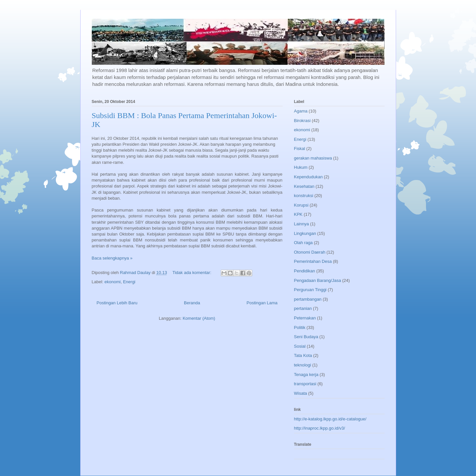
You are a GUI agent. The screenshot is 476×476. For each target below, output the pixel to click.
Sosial (300, 346)
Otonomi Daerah (310, 252)
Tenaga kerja (306, 375)
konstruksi (304, 196)
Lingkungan (305, 233)
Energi (129, 282)
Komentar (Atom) (199, 318)
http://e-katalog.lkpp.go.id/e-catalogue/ (330, 419)
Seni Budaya (306, 337)
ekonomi (113, 282)
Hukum (301, 167)
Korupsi (301, 205)
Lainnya (302, 224)
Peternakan (305, 318)
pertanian (303, 308)
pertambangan (308, 299)
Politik (300, 327)
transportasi (305, 384)
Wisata (301, 393)
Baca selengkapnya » (112, 258)
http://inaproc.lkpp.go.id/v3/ (320, 428)
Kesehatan (304, 186)
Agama (301, 111)
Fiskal (300, 149)
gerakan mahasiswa (313, 158)
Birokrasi (302, 121)
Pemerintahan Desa (313, 261)
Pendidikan (305, 271)
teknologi (303, 365)
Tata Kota (303, 355)
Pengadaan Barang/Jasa (318, 280)
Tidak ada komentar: (192, 273)
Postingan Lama (262, 303)
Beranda (192, 303)
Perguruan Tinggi (310, 290)
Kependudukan (308, 177)
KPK (298, 214)
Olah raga (303, 243)
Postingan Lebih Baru (117, 303)
